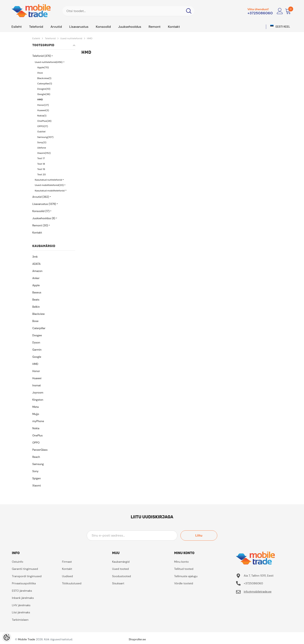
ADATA (36, 264)
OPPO (36, 443)
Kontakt (37, 233)
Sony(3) (42, 142)
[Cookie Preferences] (7, 637)
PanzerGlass (40, 450)
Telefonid (50, 38)
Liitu (199, 535)
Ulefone (42, 148)
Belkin (36, 307)
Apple (36, 285)
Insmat (37, 385)
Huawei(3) (43, 110)
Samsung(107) (45, 137)
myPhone (38, 421)
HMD (90, 38)
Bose (35, 321)
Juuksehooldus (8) (44, 218)
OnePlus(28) (44, 121)
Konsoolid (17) (41, 211)
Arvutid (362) (41, 197)
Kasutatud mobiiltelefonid (50, 191)
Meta (35, 407)
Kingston (38, 400)
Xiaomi (37, 486)
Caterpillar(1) (45, 84)
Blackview (38, 314)
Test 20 (42, 174)
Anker (36, 278)
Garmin (37, 350)
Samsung (38, 464)
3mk (35, 257)
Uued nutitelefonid (71, 38)
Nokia (36, 428)
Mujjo (36, 414)
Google (37, 357)
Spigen (37, 478)
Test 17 (41, 158)
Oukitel (41, 132)
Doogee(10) (44, 89)
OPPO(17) (43, 126)
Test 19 (41, 169)
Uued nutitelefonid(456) (49, 62)
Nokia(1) (42, 116)
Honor (36, 371)
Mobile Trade (27, 639)
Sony (35, 471)
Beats (36, 300)
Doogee (37, 335)
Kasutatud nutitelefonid (48, 180)
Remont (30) (40, 225)
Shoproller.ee (137, 639)
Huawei (37, 378)
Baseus (37, 292)
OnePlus (37, 435)
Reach (36, 457)
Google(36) (44, 94)
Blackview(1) (44, 78)
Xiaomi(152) (44, 153)
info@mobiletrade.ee (258, 591)
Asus (40, 73)
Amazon (37, 271)
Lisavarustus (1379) (44, 204)
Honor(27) (43, 105)
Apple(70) (43, 67)
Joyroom (38, 393)
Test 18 (41, 164)
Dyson (36, 343)
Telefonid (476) (42, 56)
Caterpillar (39, 328)
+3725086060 (260, 13)
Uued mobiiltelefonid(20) (49, 185)
